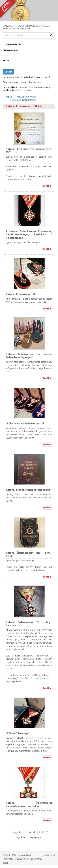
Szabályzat (8, 26)
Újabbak (32, 832)
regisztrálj (45, 77)
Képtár (9, 97)
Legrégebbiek (36, 837)
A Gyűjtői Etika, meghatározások (34, 26)
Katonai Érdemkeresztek (21, 295)
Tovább (47, 186)
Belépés (8, 72)
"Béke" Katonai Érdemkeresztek (25, 424)
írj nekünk (26, 90)
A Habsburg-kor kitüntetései (23, 100)
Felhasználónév (10, 50)
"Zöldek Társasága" (18, 734)
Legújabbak (17, 832)
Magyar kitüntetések (27, 97)
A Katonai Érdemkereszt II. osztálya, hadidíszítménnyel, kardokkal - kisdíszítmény (29, 235)
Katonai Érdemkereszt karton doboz (28, 490)
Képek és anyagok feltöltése (17, 29)
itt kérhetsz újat (34, 82)
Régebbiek (20, 837)
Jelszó (6, 61)
